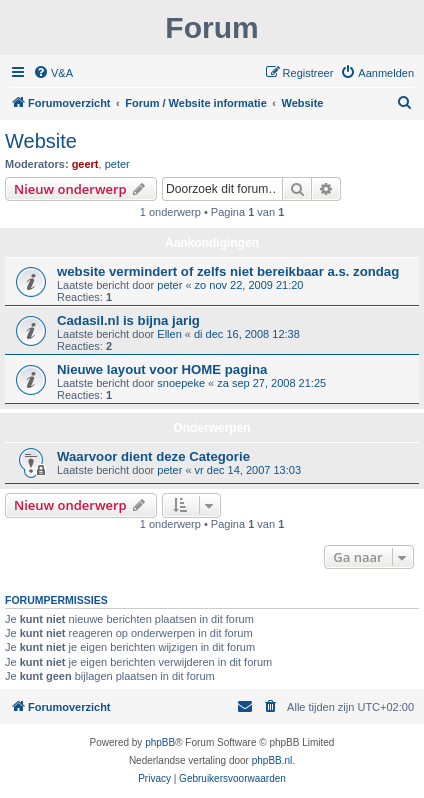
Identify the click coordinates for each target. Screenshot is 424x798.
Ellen (169, 334)
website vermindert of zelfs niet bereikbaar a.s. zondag (228, 271)
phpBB (160, 742)
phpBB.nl (272, 760)
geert (85, 164)
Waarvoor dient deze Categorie (153, 456)
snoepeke (181, 383)
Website (41, 141)
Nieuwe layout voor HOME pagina (162, 369)
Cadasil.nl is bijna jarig (128, 320)
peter (117, 164)
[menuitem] (53, 73)
